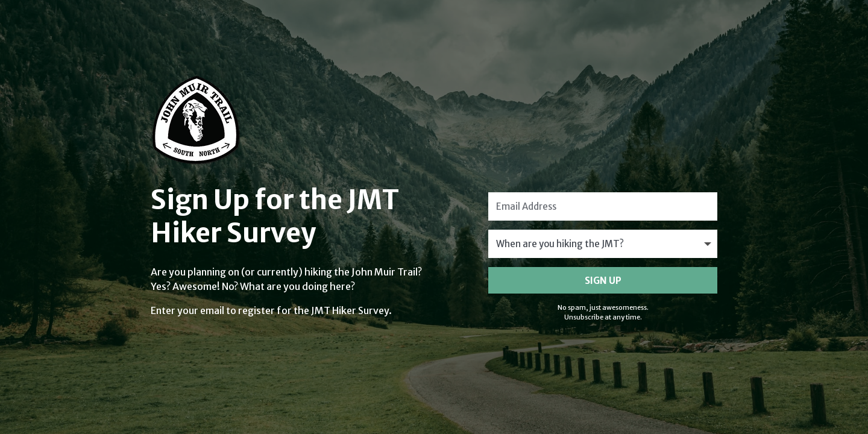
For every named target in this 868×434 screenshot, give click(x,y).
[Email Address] (603, 206)
